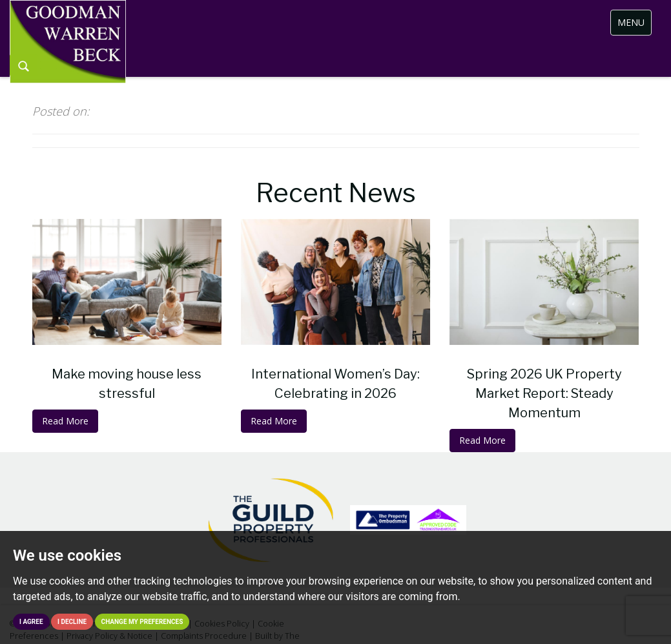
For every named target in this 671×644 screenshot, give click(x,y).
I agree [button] (31, 622)
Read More (65, 421)
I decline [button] (72, 622)
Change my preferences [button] (142, 622)
